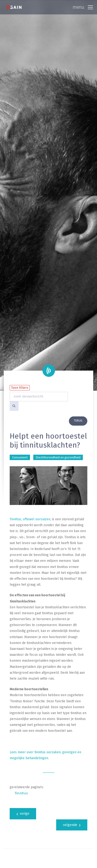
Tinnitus (21, 793)
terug (78, 421)
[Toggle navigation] (83, 7)
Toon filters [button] (20, 388)
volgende (72, 825)
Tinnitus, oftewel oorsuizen (30, 519)
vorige (23, 814)
